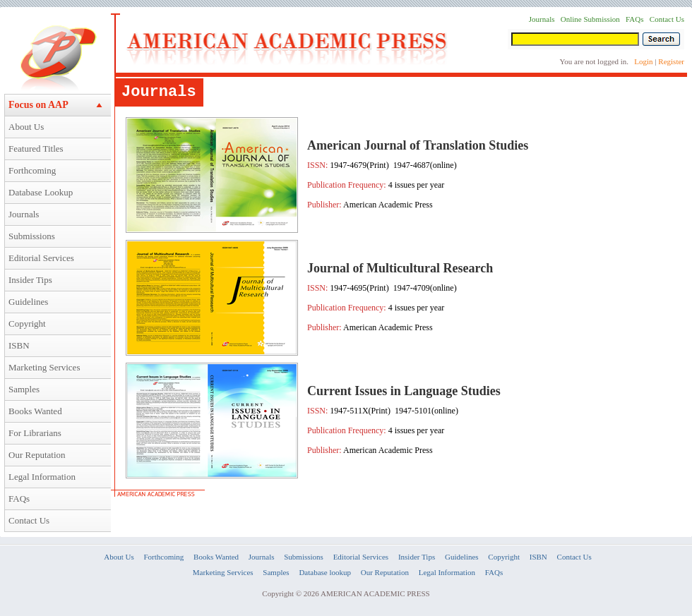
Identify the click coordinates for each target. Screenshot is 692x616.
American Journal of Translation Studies (418, 145)
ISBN (19, 345)
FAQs (19, 499)
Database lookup (325, 572)
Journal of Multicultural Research (400, 268)
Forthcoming (32, 170)
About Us (26, 127)
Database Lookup (41, 192)
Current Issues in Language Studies (404, 391)
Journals (24, 214)
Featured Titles (36, 149)
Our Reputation (37, 455)
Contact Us (29, 520)
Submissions (32, 236)
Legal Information (42, 477)
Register (671, 61)
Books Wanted (35, 411)
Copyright (27, 324)
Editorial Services (41, 258)
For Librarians (35, 433)
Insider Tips (30, 280)
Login (643, 61)
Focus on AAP (38, 105)
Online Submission (590, 19)
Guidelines (28, 302)
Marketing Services (44, 367)
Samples (24, 389)
